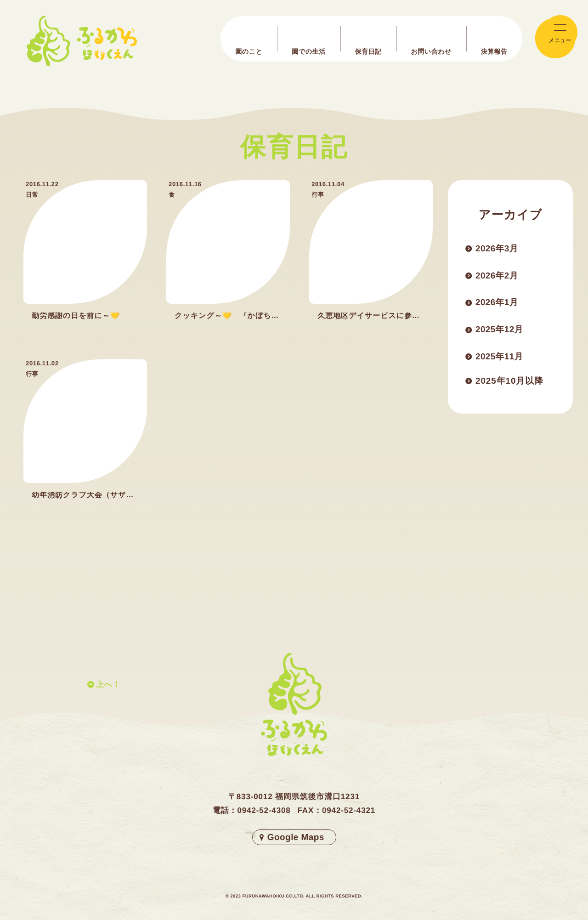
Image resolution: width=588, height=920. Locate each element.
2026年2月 (498, 277)
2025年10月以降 (512, 387)
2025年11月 (501, 359)
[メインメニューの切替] (555, 38)
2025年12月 (501, 332)
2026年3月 (498, 249)
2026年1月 (498, 304)
